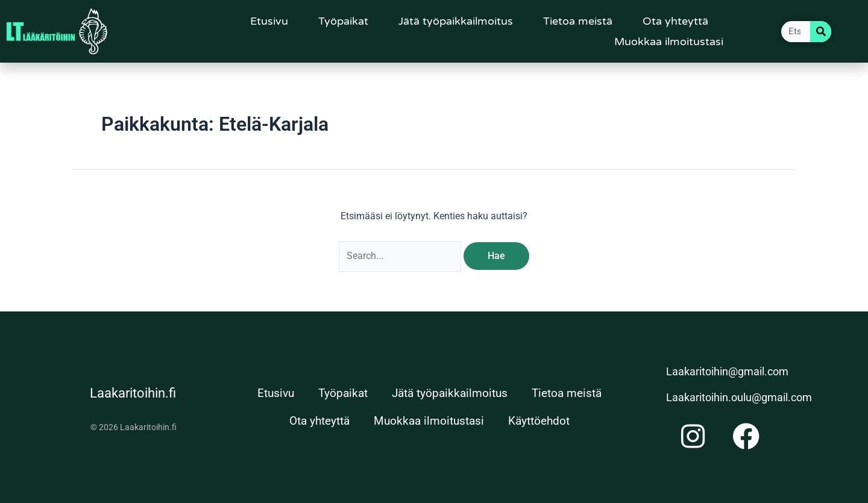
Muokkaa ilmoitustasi (669, 42)
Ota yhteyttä (675, 21)
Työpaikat (343, 21)
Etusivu (269, 21)
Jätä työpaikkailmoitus (456, 21)
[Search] (821, 32)
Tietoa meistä (578, 21)
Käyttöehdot (539, 421)
